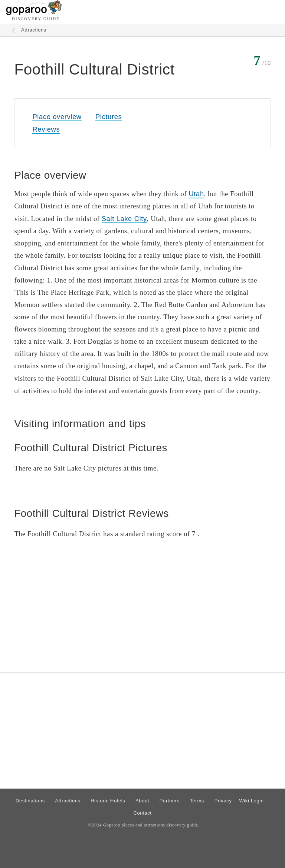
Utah (196, 194)
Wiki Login (251, 801)
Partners (170, 801)
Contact (142, 813)
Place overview (57, 117)
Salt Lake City (124, 219)
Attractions (34, 30)
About (142, 801)
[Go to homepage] (34, 13)
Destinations (30, 801)
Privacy (223, 801)
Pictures (109, 117)
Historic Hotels (108, 801)
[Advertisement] (142, 614)
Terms (197, 801)
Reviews (46, 129)
